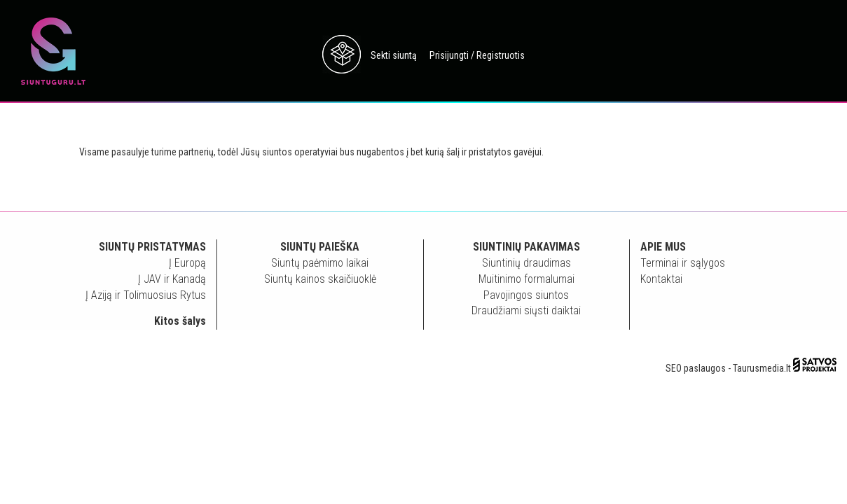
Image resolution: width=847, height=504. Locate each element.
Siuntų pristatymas (152, 247)
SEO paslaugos (696, 368)
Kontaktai (661, 279)
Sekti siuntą (394, 55)
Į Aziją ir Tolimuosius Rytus (146, 295)
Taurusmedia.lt (762, 368)
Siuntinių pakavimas (526, 247)
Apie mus (663, 247)
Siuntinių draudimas (526, 263)
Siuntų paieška (320, 247)
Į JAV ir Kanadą (172, 279)
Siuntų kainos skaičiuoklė (320, 279)
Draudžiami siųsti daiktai (526, 310)
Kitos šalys (180, 321)
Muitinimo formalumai (526, 279)
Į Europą (187, 263)
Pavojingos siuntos (526, 295)
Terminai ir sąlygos (683, 263)
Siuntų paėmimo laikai (320, 263)
